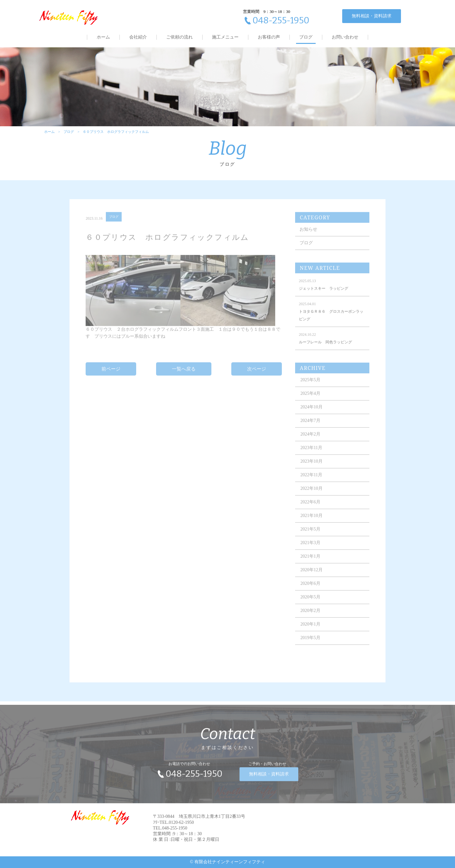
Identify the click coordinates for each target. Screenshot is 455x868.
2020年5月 (310, 602)
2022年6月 (310, 507)
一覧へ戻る (184, 373)
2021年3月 (310, 547)
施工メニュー (225, 37)
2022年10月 (312, 493)
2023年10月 (312, 466)
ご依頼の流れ (179, 37)
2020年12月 (312, 575)
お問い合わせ (345, 37)
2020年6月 (310, 588)
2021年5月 (310, 534)
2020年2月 (310, 615)
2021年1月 (310, 561)
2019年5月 (310, 642)
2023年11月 (311, 452)
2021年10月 (312, 520)
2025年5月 (310, 385)
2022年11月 (311, 480)
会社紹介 (138, 37)
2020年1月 (310, 629)
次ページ (257, 373)
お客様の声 (269, 37)
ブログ (306, 37)
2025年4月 (310, 398)
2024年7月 (310, 425)
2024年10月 (312, 412)
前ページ (111, 373)
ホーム (103, 37)
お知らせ (308, 234)
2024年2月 (310, 439)
